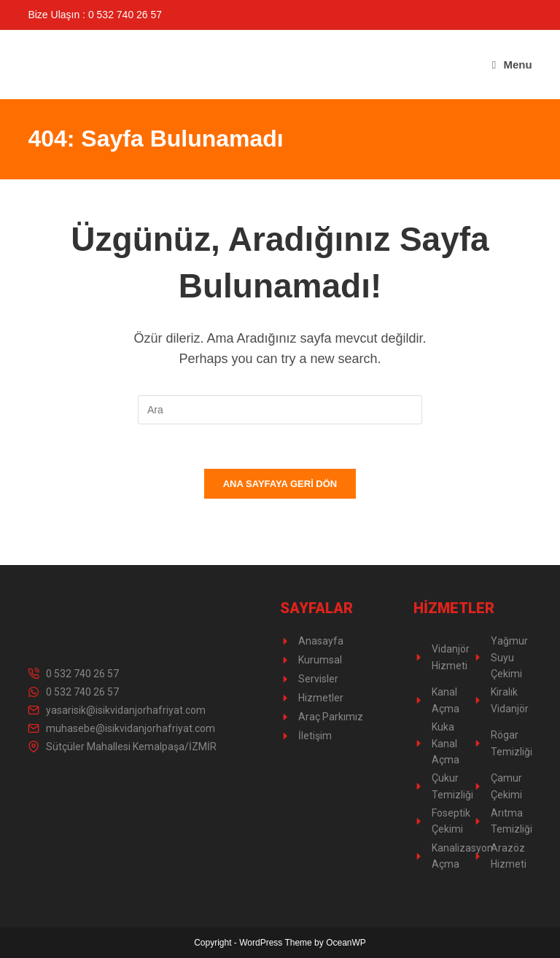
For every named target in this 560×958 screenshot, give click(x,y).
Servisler (318, 679)
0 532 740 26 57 (82, 674)
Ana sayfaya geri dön (280, 484)
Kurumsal (320, 660)
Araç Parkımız (331, 717)
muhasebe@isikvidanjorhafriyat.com (131, 728)
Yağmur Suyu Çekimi (509, 657)
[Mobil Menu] (512, 65)
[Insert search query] (280, 410)
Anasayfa (321, 641)
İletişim (315, 736)
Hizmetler (321, 698)
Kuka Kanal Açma (446, 743)
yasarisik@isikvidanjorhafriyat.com (126, 710)
